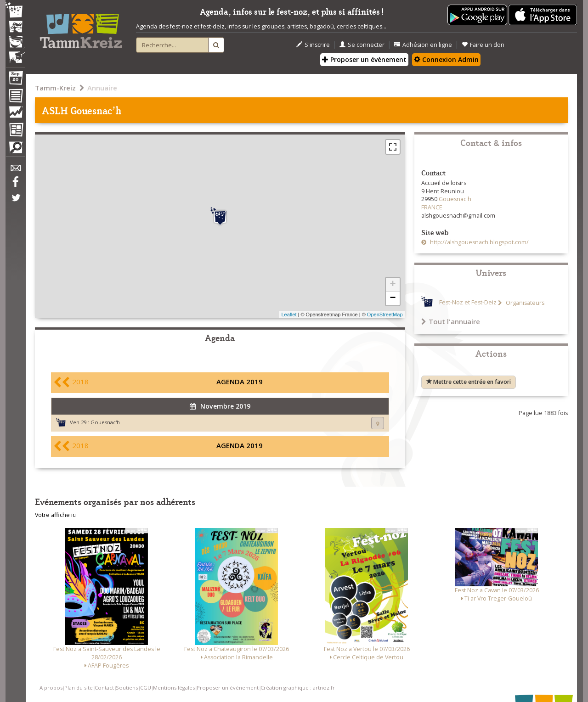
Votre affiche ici (56, 515)
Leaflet (289, 314)
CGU (146, 688)
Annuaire (102, 88)
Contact (104, 688)
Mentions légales (174, 688)
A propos (51, 688)
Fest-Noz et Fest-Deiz (468, 303)
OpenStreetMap (385, 314)
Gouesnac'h (105, 422)
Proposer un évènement (364, 59)
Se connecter (362, 45)
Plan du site (79, 688)
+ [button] (393, 285)
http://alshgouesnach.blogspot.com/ (479, 242)
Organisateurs (524, 303)
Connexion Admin (446, 59)
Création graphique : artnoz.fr (298, 688)
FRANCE (432, 207)
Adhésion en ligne (423, 45)
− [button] (393, 298)
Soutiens (127, 688)
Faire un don (483, 45)
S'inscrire (313, 45)
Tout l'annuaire (451, 321)
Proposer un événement (228, 688)
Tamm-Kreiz (55, 88)
